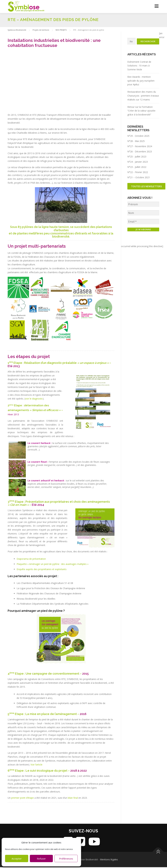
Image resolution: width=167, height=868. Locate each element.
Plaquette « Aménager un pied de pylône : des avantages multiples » (53, 565)
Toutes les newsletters (147, 187)
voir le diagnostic (34, 399)
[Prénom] (143, 206)
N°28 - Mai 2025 (136, 142)
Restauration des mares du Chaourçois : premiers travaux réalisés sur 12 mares (143, 97)
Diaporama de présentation (31, 560)
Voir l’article (36, 765)
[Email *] (143, 223)
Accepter (17, 859)
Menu (156, 6)
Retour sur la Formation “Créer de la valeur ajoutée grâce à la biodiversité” (141, 112)
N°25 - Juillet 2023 (137, 158)
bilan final (73, 799)
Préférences (66, 859)
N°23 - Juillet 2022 (137, 168)
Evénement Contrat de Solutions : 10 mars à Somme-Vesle (139, 67)
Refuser (41, 859)
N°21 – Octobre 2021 (139, 178)
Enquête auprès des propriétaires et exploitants (42, 570)
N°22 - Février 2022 (138, 173)
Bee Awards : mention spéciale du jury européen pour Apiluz (141, 82)
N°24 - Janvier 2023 (138, 163)
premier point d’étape (23, 799)
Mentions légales (109, 860)
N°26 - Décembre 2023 (140, 152)
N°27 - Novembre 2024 (140, 147)
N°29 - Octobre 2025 (138, 137)
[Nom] (143, 214)
